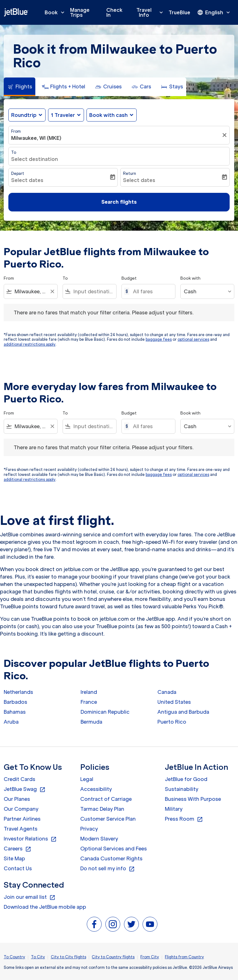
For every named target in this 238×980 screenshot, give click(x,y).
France (89, 702)
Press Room (184, 819)
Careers (18, 849)
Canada (167, 692)
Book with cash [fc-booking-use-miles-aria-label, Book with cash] (108, 115)
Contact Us (18, 868)
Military (174, 809)
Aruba (11, 722)
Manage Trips (80, 12)
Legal (87, 779)
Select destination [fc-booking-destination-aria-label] (35, 159)
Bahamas (15, 712)
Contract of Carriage (106, 799)
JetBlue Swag (25, 789)
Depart (18, 173)
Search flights (119, 202)
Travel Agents (21, 829)
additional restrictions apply (30, 344)
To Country (14, 957)
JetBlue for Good (186, 779)
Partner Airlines (22, 819)
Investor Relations (30, 839)
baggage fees (159, 339)
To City (38, 957)
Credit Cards (20, 779)
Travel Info (151, 12)
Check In (114, 12)
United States (174, 702)
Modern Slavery (99, 839)
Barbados (15, 702)
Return (130, 173)
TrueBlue (179, 12)
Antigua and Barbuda (183, 712)
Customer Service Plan (108, 819)
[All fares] (151, 291)
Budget (129, 278)
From (16, 131)
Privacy (89, 829)
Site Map (14, 858)
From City (150, 957)
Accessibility (96, 789)
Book (56, 12)
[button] (66, 115)
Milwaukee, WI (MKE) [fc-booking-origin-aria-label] (36, 138)
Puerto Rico (172, 722)
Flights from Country (184, 957)
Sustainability (182, 789)
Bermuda (91, 722)
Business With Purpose (193, 799)
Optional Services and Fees (114, 849)
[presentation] (214, 12)
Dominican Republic (105, 712)
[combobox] (31, 291)
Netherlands (18, 692)
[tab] (20, 87)
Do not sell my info (108, 869)
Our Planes (17, 799)
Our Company (21, 809)
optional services (193, 339)
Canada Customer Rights (111, 858)
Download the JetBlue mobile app (45, 907)
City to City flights (68, 957)
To (14, 152)
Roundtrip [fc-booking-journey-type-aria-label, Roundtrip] (24, 115)
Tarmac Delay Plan (102, 809)
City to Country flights (113, 957)
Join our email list (30, 897)
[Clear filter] (225, 135)
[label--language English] (214, 12)
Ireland (89, 692)
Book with (190, 278)
